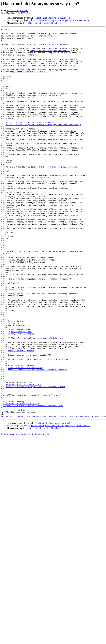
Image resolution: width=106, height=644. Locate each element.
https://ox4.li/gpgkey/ (23, 395)
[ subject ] (47, 23)
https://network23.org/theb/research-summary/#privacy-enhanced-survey (43, 144)
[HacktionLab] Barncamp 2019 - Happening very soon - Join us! (60, 20)
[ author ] (56, 23)
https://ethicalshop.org (50, 400)
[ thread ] (38, 23)
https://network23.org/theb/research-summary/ (30, 141)
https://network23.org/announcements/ (50, 55)
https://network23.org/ (63, 73)
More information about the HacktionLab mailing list (25, 512)
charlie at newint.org (69, 296)
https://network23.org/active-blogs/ (29, 81)
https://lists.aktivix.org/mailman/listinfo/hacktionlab (38, 438)
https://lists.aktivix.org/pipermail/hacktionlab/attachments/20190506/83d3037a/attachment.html (54, 494)
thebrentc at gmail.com (18, 10)
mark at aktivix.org (50, 48)
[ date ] (30, 23)
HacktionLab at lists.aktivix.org (25, 436)
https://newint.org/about (21, 415)
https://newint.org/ (22, 393)
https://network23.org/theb (20, 111)
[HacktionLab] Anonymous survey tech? (53, 18)
